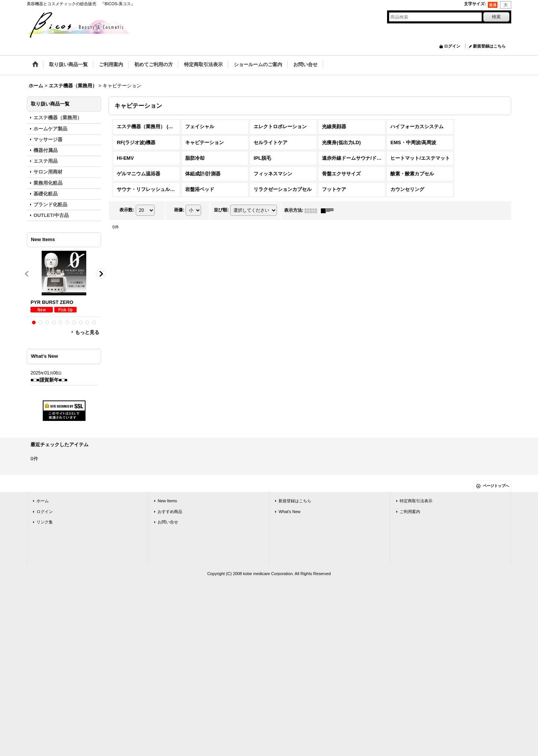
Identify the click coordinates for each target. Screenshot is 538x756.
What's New (289, 512)
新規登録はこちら (489, 46)
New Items (167, 501)
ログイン (452, 46)
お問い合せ (168, 522)
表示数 (127, 210)
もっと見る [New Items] (87, 332)
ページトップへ (496, 486)
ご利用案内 (410, 512)
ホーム (43, 501)
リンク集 (45, 522)
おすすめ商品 (170, 512)
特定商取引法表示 (416, 501)
